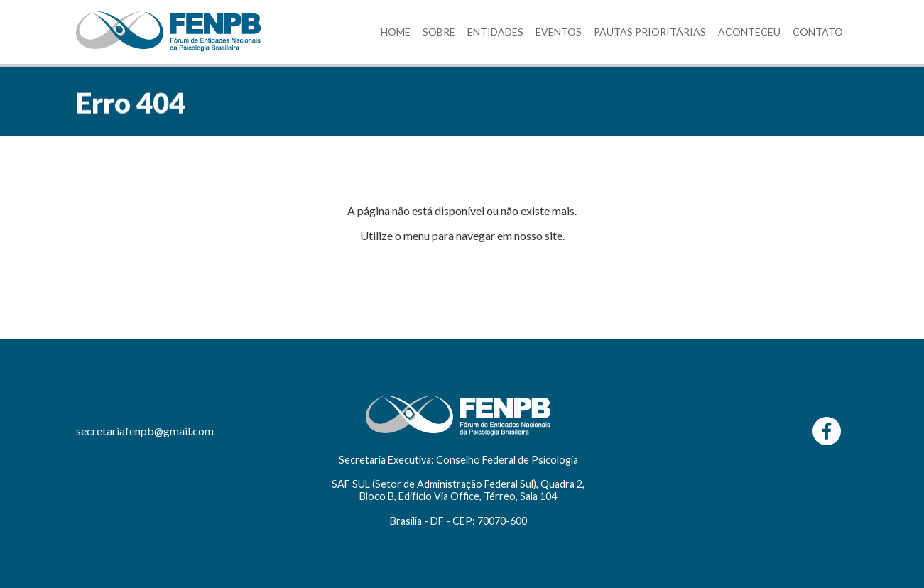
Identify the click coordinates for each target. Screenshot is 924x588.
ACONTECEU (749, 32)
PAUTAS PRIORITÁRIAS (650, 32)
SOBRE (439, 32)
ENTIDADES (495, 32)
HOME (396, 32)
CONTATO (818, 32)
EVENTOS (559, 32)
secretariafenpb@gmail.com (145, 431)
